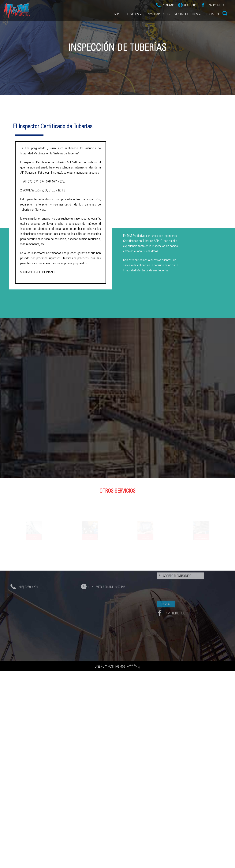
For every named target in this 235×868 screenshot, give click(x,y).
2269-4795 (168, 3)
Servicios (132, 12)
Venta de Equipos (186, 12)
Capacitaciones (157, 12)
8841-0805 (190, 3)
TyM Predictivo (216, 3)
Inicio (117, 12)
